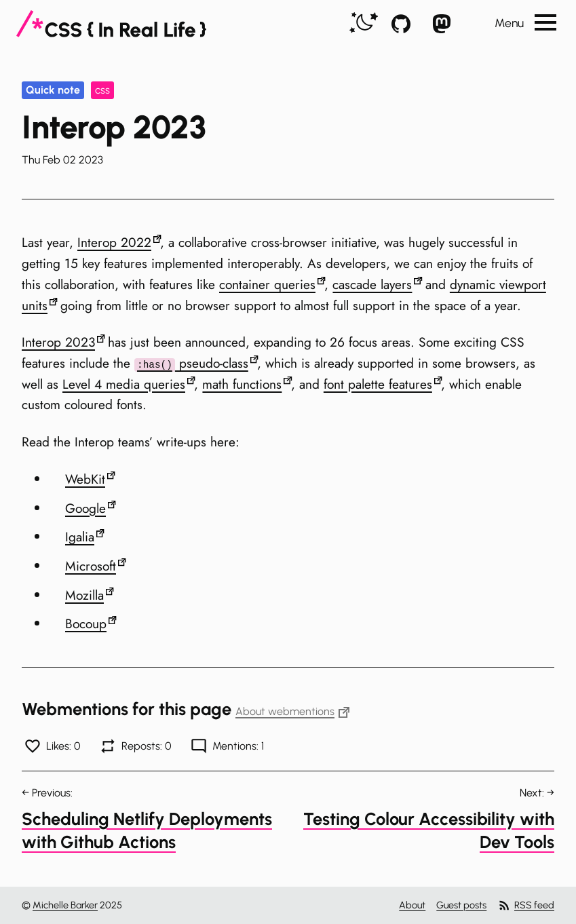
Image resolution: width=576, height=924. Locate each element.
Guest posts (461, 905)
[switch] (364, 23)
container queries (267, 284)
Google (85, 508)
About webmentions (292, 711)
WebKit (85, 479)
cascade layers (372, 284)
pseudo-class (191, 363)
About (412, 905)
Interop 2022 (114, 242)
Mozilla (84, 595)
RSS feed (526, 905)
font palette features (378, 384)
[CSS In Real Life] (111, 24)
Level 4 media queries (124, 384)
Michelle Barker (65, 905)
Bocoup (86, 623)
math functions (242, 384)
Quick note (53, 90)
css (102, 90)
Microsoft (91, 566)
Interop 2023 (58, 342)
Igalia (80, 537)
